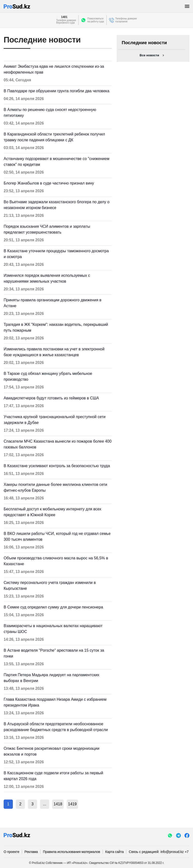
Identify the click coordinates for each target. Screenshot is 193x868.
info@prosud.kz (172, 852)
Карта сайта (114, 852)
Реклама (31, 852)
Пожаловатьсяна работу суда (96, 20)
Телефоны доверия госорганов (126, 20)
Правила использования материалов (72, 852)
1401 (64, 17)
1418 (58, 804)
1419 (72, 804)
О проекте (12, 852)
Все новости (149, 55)
